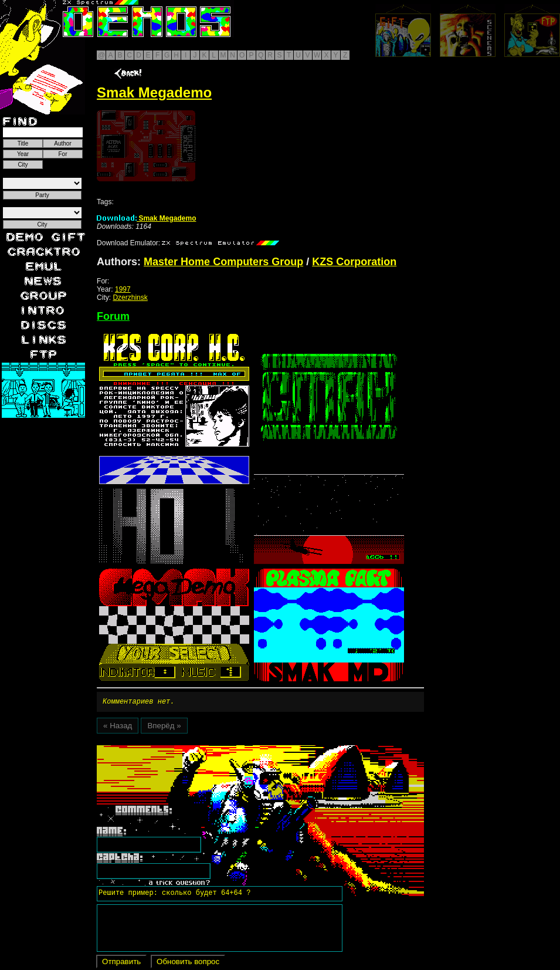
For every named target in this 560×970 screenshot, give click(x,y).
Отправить (121, 963)
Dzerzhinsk (130, 298)
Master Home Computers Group (223, 262)
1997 (123, 289)
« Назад (118, 727)
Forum (113, 316)
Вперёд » (164, 727)
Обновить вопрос (188, 963)
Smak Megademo (146, 218)
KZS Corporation (354, 262)
